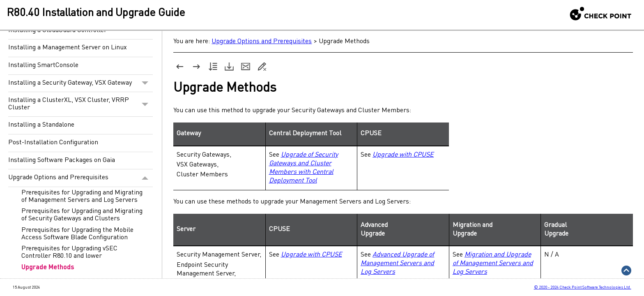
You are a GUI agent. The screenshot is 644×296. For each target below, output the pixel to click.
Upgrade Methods (48, 268)
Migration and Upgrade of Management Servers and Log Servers (493, 264)
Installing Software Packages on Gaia (62, 160)
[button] (145, 83)
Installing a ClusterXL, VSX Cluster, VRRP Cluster (80, 104)
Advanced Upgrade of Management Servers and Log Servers (397, 264)
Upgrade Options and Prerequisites (80, 178)
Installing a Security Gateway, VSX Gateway (80, 83)
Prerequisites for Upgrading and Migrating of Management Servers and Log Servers (82, 197)
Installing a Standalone (41, 125)
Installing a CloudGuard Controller (57, 30)
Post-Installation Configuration (53, 143)
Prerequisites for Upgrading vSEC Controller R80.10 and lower (69, 252)
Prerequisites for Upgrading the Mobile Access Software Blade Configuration (77, 234)
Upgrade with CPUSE (403, 155)
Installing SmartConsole (43, 65)
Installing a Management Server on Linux (68, 48)
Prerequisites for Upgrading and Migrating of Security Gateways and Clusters (82, 215)
